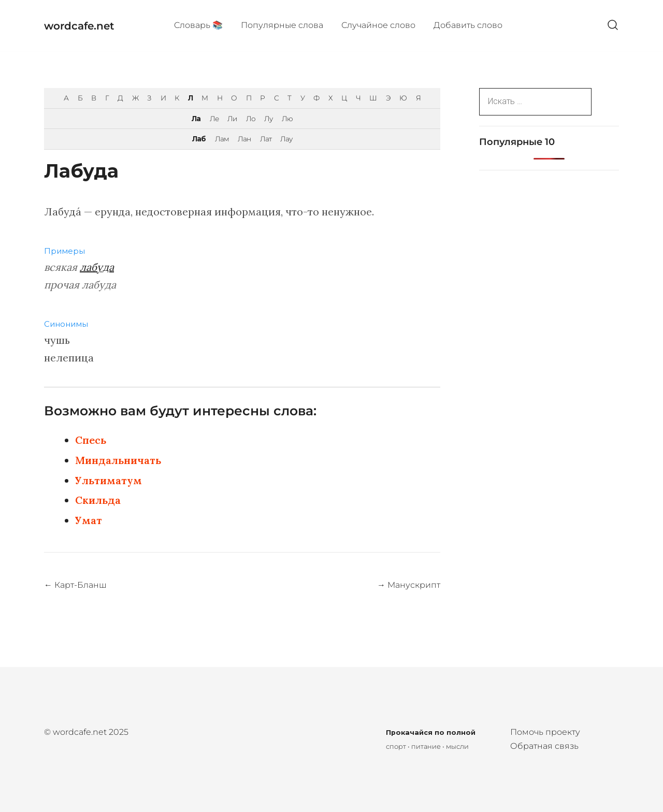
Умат (89, 520)
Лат (266, 139)
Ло (251, 119)
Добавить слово (468, 25)
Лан (244, 139)
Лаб (199, 139)
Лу (268, 119)
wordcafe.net (79, 26)
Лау (286, 139)
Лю (287, 119)
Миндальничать (118, 460)
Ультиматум (109, 480)
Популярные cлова (282, 25)
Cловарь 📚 (198, 25)
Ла (196, 119)
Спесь (91, 440)
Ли (232, 119)
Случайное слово (378, 25)
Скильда (98, 500)
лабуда (97, 267)
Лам (222, 139)
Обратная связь (544, 746)
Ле (214, 119)
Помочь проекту (545, 732)
